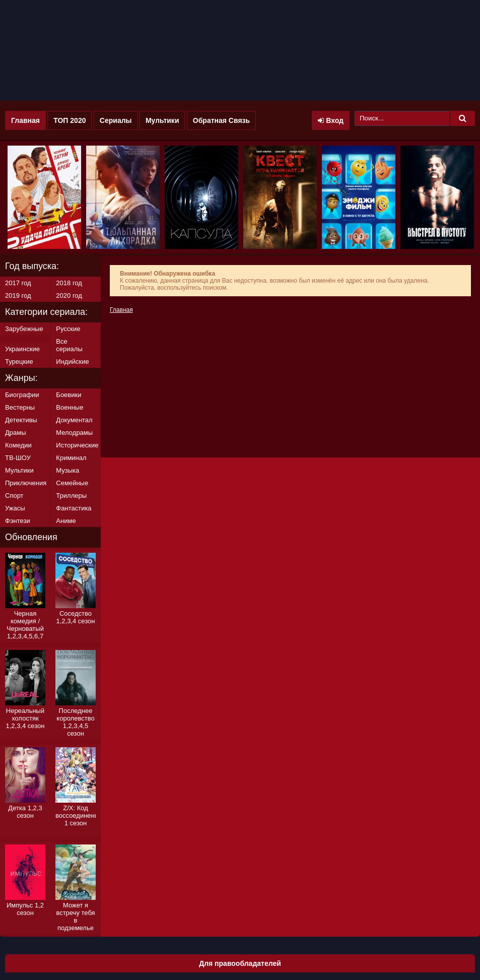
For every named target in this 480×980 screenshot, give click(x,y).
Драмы (16, 433)
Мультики (162, 120)
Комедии (18, 445)
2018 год (69, 283)
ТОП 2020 (70, 120)
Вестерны (20, 407)
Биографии (22, 395)
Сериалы (116, 120)
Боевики (68, 395)
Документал (74, 420)
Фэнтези (18, 521)
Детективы (21, 420)
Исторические (77, 445)
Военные (70, 407)
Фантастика (74, 508)
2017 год (18, 283)
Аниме (66, 521)
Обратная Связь (221, 120)
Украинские (22, 349)
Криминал (71, 458)
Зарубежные (24, 329)
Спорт (14, 496)
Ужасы (15, 508)
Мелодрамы (74, 433)
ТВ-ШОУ (18, 458)
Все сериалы (69, 345)
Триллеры (71, 496)
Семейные (72, 483)
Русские (68, 329)
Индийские (72, 362)
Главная (25, 120)
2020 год (69, 296)
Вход (331, 120)
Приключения (26, 483)
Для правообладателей (240, 963)
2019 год (18, 296)
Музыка (67, 470)
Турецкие (19, 362)
